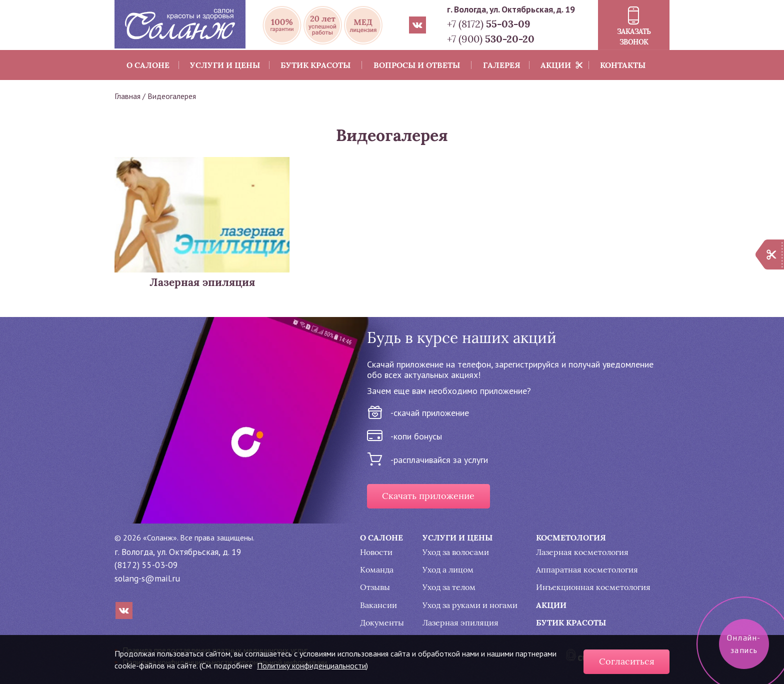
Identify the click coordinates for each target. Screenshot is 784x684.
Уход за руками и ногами (470, 605)
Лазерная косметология (582, 552)
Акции (556, 65)
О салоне (148, 65)
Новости (376, 552)
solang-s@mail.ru (147, 578)
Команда (377, 570)
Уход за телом (449, 587)
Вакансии (378, 605)
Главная (127, 96)
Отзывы (375, 587)
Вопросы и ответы (417, 65)
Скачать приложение (428, 496)
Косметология (571, 537)
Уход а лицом (448, 570)
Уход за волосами (456, 552)
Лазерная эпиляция (460, 623)
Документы (382, 623)
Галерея (502, 65)
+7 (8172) (489, 24)
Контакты (623, 65)
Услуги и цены (225, 65)
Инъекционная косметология (593, 587)
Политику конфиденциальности (311, 665)
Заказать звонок (634, 37)
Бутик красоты (315, 65)
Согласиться (627, 661)
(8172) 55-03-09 (146, 565)
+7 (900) (491, 39)
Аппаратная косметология (587, 570)
